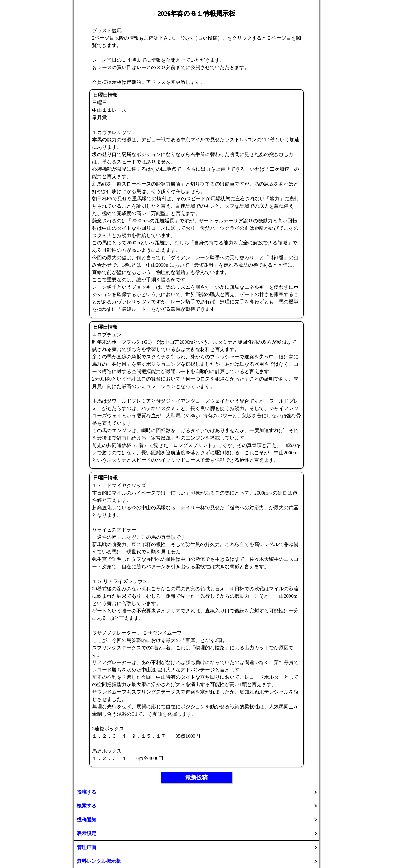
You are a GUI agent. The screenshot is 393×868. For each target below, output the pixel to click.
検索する (87, 806)
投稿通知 (87, 820)
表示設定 (87, 833)
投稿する (87, 792)
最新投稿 (196, 777)
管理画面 (87, 847)
